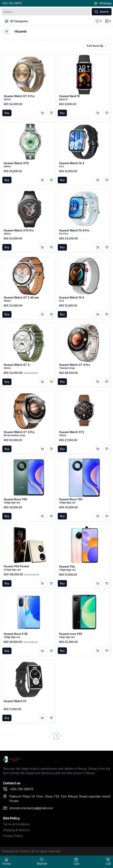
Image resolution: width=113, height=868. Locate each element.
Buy (7, 113)
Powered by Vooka (15, 851)
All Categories (16, 21)
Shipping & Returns (16, 830)
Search (102, 12)
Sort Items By (97, 46)
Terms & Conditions (16, 824)
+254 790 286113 (12, 3)
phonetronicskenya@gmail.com (28, 808)
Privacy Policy (13, 836)
